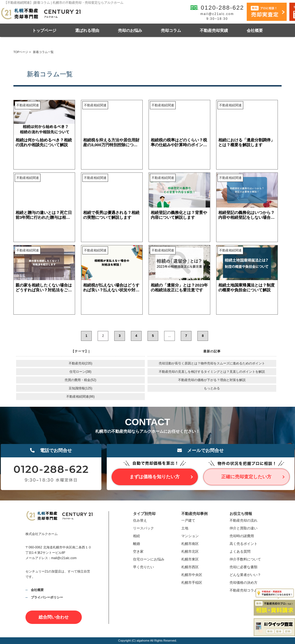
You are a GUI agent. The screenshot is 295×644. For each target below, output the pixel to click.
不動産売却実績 (214, 30)
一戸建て (188, 520)
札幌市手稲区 (192, 583)
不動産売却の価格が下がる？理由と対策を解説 (212, 380)
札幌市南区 (190, 544)
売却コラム (171, 30)
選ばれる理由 (87, 30)
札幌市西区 (190, 567)
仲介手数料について (245, 559)
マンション (190, 536)
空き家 (138, 551)
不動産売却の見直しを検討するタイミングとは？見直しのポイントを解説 (212, 372)
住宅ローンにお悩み (149, 559)
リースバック (143, 528)
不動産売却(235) (80, 363)
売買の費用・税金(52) (80, 380)
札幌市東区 (190, 559)
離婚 (137, 544)
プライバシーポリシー (47, 597)
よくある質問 (240, 551)
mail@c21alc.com (217, 14)
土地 (185, 528)
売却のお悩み (130, 30)
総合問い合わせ (54, 617)
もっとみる (212, 388)
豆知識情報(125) (80, 388)
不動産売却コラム (244, 590)
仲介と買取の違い (244, 528)
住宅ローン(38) (80, 372)
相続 (137, 536)
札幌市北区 (190, 551)
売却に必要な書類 (244, 567)
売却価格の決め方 (244, 583)
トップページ (44, 30)
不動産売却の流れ (244, 520)
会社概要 (255, 30)
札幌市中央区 (192, 575)
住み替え (140, 520)
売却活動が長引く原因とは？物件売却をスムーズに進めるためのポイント (212, 363)
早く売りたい (143, 567)
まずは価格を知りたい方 (155, 477)
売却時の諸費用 (242, 536)
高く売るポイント (244, 544)
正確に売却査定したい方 (246, 477)
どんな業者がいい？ (245, 575)
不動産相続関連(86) (80, 397)
